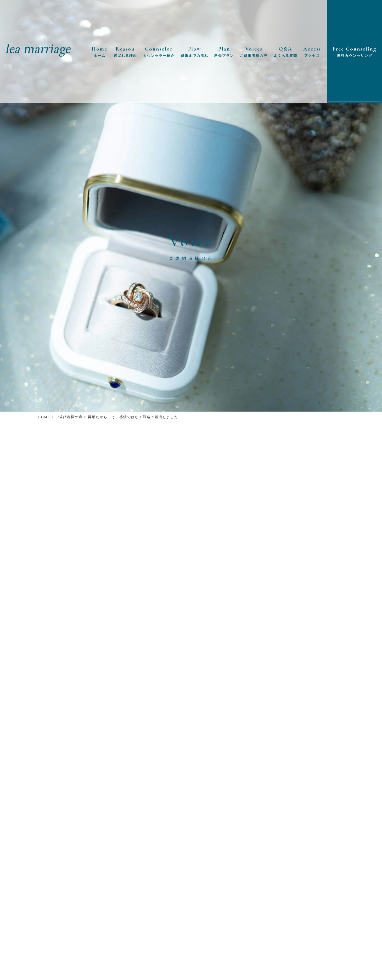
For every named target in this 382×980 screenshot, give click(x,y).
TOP (373, 973)
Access (312, 52)
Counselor (159, 52)
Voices (254, 52)
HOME (44, 417)
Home (99, 52)
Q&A (285, 52)
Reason (125, 52)
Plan (224, 52)
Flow (195, 52)
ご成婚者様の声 (69, 417)
